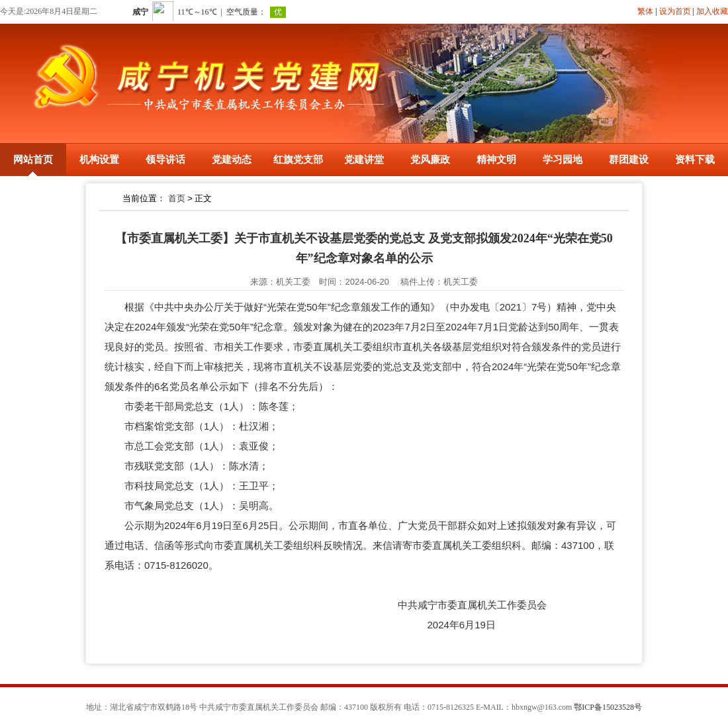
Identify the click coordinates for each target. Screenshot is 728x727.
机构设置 (99, 160)
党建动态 (232, 160)
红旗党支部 (298, 160)
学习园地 (563, 160)
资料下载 (695, 160)
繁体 (645, 11)
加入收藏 (712, 11)
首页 (177, 198)
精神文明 (496, 160)
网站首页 (33, 160)
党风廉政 (430, 160)
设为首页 (675, 11)
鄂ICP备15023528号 (608, 707)
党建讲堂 (364, 160)
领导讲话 (165, 160)
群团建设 (629, 160)
